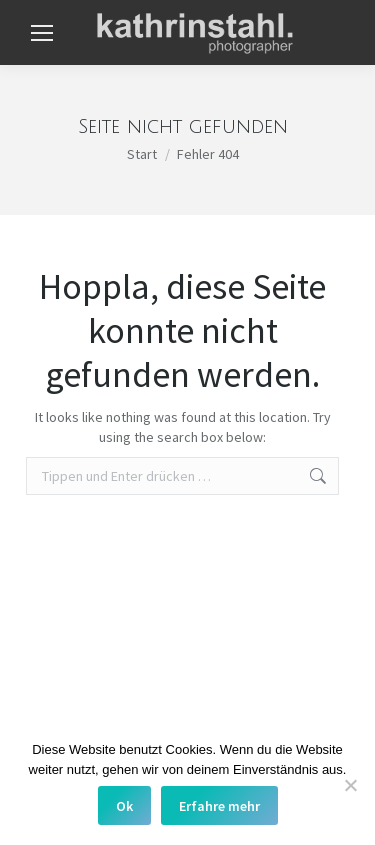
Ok (124, 806)
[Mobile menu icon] (42, 33)
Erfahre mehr (219, 806)
